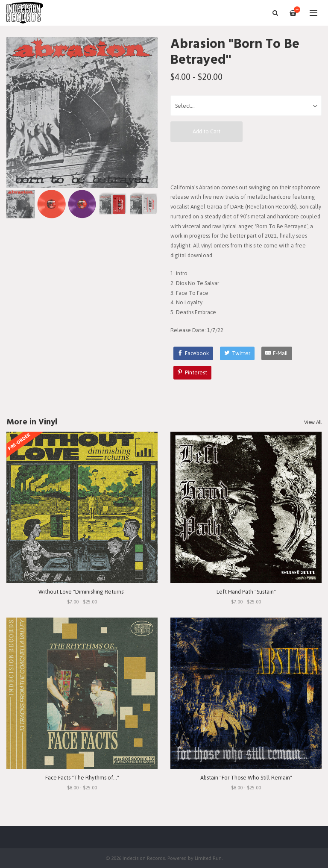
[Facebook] (193, 353)
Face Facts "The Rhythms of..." (82, 778)
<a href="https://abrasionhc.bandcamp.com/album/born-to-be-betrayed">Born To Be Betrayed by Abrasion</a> (246, 162)
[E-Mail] (277, 353)
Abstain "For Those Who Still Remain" (246, 778)
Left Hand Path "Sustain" (246, 592)
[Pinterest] (193, 373)
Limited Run (208, 858)
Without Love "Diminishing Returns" (82, 592)
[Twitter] (237, 353)
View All (313, 422)
